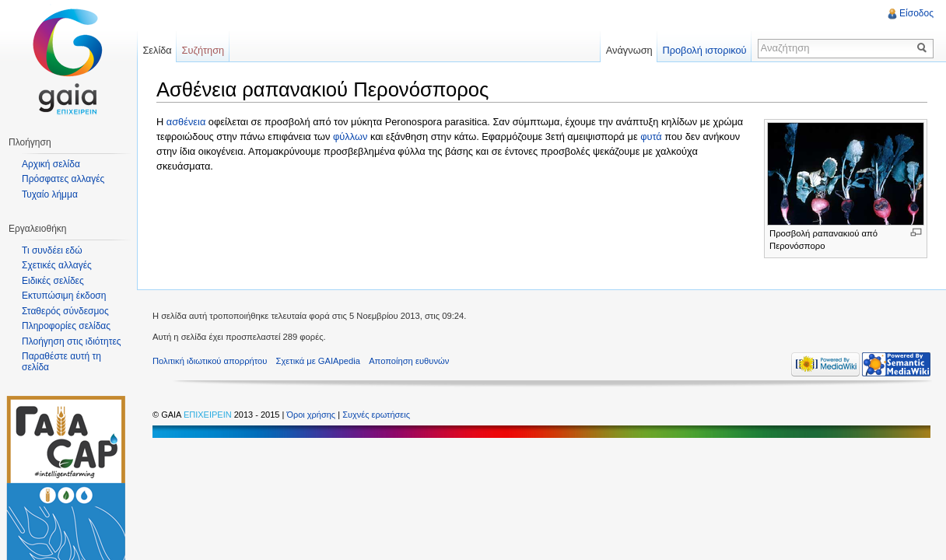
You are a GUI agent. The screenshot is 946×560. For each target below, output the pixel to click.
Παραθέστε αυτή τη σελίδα (61, 362)
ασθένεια (186, 122)
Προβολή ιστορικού (704, 50)
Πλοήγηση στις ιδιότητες (72, 341)
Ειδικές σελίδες (53, 281)
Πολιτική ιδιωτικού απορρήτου (210, 361)
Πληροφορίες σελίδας (66, 326)
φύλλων (350, 136)
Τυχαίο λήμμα (50, 194)
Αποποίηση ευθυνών (409, 361)
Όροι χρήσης (312, 415)
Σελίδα (157, 50)
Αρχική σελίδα (51, 164)
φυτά (651, 136)
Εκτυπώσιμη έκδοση (64, 296)
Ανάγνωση (629, 50)
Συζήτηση (203, 50)
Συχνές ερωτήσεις (376, 415)
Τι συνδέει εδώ (52, 250)
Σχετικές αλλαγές (57, 265)
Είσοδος (916, 13)
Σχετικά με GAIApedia (318, 361)
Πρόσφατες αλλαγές (63, 179)
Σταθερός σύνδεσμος (65, 311)
